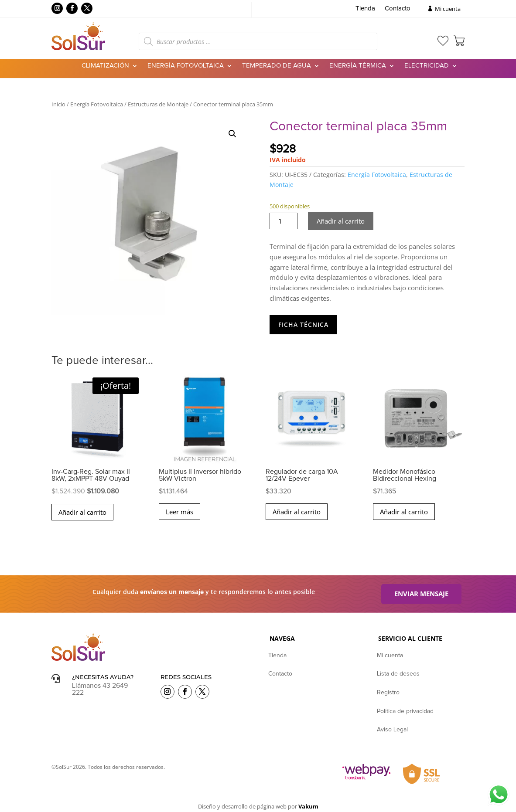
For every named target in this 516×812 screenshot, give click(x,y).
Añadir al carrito (341, 221)
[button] (232, 134)
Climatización (105, 66)
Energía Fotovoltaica (186, 66)
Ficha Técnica (303, 324)
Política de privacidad (405, 711)
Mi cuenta (448, 9)
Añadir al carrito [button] (82, 512)
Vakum (308, 806)
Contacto (398, 9)
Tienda (365, 9)
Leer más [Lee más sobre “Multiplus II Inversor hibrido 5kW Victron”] (179, 512)
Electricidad (427, 66)
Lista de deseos (398, 674)
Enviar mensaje (421, 594)
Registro (388, 693)
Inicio (58, 104)
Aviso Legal (392, 730)
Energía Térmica (358, 66)
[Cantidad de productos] (284, 221)
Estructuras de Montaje (158, 104)
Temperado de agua (277, 66)
